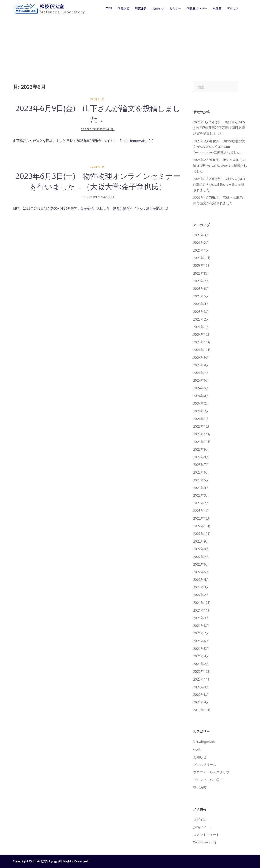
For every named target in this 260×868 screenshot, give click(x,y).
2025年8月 (201, 273)
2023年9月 (201, 449)
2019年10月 (202, 710)
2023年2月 (201, 503)
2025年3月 (201, 312)
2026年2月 (201, 243)
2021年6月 (201, 641)
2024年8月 (201, 365)
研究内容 (124, 8)
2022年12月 (202, 518)
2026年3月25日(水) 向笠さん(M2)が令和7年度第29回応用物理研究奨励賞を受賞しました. (219, 128)
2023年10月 (202, 442)
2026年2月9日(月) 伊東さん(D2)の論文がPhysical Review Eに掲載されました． (220, 165)
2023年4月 (201, 488)
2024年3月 (201, 404)
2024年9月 (201, 358)
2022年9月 (201, 541)
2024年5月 (201, 388)
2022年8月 (201, 549)
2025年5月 (201, 296)
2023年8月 (201, 457)
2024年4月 (201, 396)
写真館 (217, 8)
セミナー (175, 8)
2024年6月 (201, 380)
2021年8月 (201, 626)
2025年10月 (202, 266)
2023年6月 (201, 472)
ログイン (200, 819)
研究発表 (141, 8)
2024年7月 (201, 373)
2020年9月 (201, 687)
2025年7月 (201, 281)
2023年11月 (202, 434)
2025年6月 (201, 289)
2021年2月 (201, 664)
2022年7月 (201, 557)
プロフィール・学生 (208, 780)
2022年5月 (201, 572)
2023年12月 (202, 426)
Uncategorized (204, 742)
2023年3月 (201, 495)
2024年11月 (202, 342)
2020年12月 (202, 671)
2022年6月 (201, 564)
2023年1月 (201, 511)
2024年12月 (202, 335)
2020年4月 (201, 702)
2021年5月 (201, 649)
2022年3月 (201, 587)
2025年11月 (202, 258)
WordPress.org (205, 842)
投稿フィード (203, 827)
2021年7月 (201, 633)
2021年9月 (201, 618)
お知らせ (158, 8)
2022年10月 (202, 534)
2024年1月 (201, 419)
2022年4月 (201, 580)
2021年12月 (202, 603)
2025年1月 (201, 327)
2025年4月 (201, 304)
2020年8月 (201, 695)
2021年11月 (202, 610)
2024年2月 (201, 411)
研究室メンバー (197, 8)
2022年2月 (201, 595)
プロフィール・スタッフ (211, 772)
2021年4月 (201, 656)
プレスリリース (205, 765)
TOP (109, 8)
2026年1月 (201, 250)
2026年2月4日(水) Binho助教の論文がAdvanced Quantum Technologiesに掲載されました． (219, 147)
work (197, 749)
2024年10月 (202, 350)
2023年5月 (201, 480)
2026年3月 (201, 235)
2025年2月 (201, 319)
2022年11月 (202, 526)
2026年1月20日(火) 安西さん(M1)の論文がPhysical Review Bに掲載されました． (219, 184)
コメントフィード (206, 835)
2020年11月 (202, 679)
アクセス (233, 8)
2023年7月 (201, 465)
